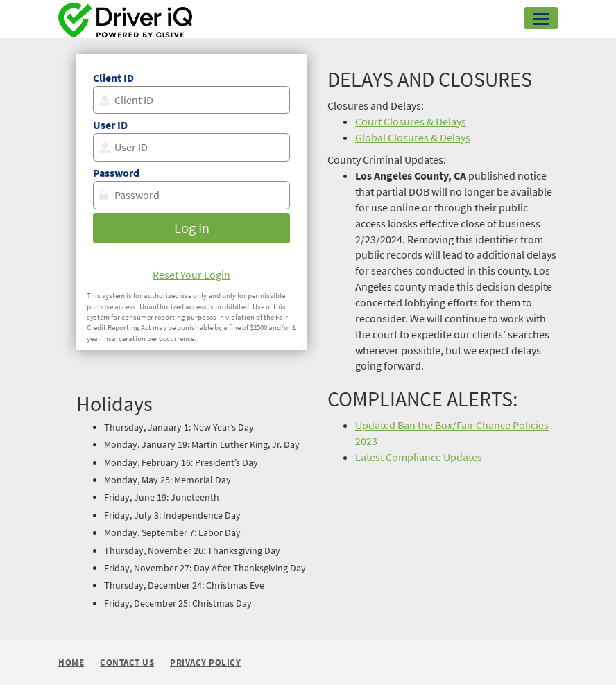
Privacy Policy (205, 663)
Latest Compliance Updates (419, 457)
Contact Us (127, 663)
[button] (541, 18)
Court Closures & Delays (411, 121)
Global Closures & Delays (413, 137)
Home (71, 662)
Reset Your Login (191, 275)
